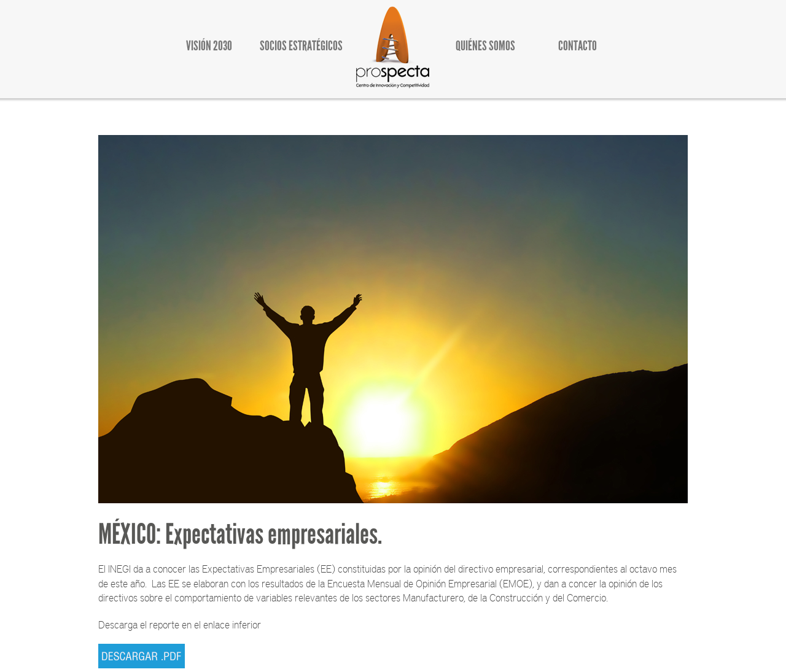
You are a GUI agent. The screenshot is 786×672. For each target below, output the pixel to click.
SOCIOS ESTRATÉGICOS (301, 46)
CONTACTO (578, 46)
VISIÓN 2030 (209, 46)
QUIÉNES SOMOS (485, 46)
